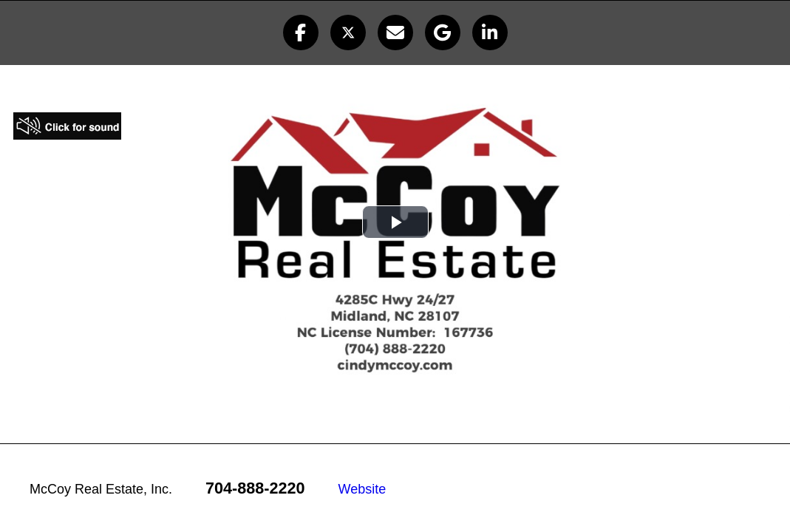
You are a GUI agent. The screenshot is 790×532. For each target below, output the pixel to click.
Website (362, 489)
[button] (301, 33)
